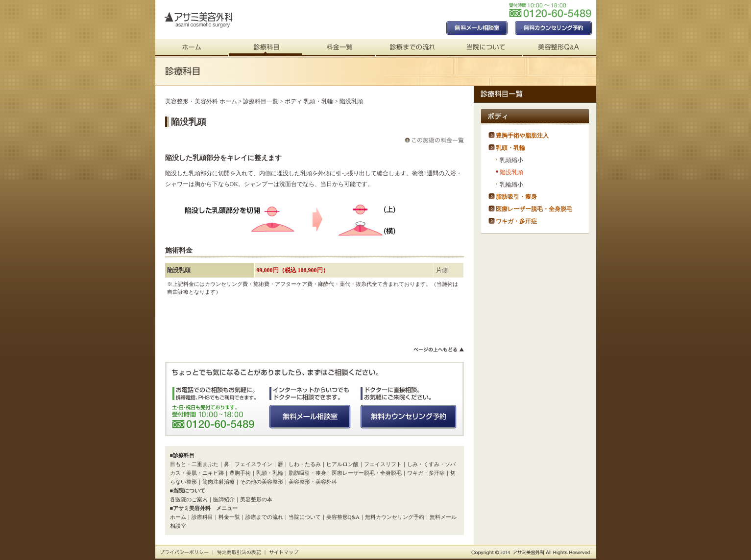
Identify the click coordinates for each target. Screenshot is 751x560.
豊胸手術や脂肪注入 (522, 136)
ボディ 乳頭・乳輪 (309, 101)
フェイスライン (254, 464)
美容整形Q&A (343, 517)
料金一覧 (229, 517)
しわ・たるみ (305, 464)
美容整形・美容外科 (313, 482)
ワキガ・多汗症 (426, 473)
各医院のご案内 (189, 499)
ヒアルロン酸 (342, 464)
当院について (305, 517)
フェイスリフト (383, 464)
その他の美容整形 (262, 482)
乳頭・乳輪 (270, 473)
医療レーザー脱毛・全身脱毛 (367, 473)
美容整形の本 (256, 499)
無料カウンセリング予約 (395, 517)
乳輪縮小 (511, 185)
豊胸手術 (240, 473)
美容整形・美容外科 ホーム (201, 101)
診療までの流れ (264, 517)
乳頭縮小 (511, 160)
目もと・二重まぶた (194, 464)
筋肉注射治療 (218, 482)
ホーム (178, 517)
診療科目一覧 (261, 101)
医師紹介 (224, 499)
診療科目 (202, 517)
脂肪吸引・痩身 (307, 473)
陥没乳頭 (511, 172)
